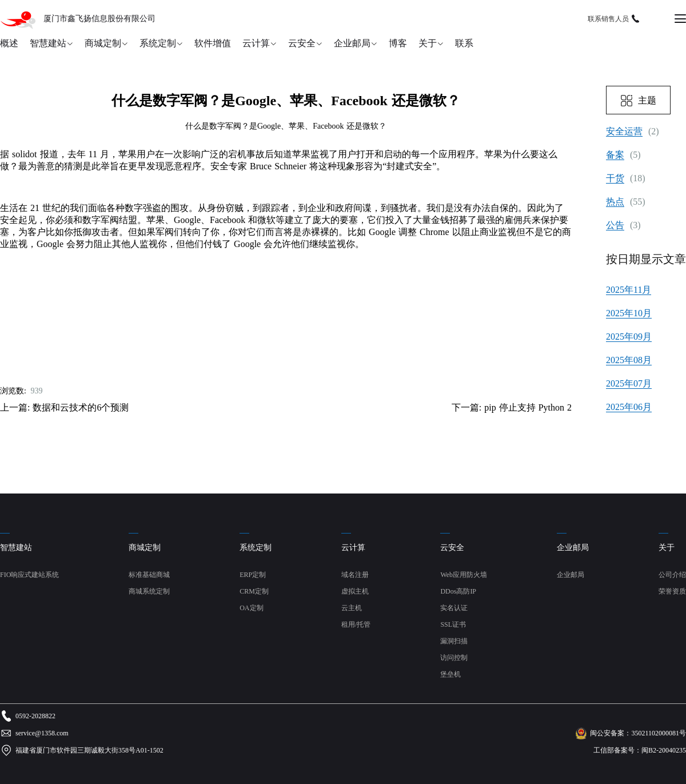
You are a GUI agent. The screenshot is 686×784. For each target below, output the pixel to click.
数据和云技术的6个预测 (81, 407)
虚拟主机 (355, 591)
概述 (9, 43)
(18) (626, 178)
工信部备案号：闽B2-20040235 (640, 750)
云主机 (352, 608)
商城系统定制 (149, 591)
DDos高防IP (458, 591)
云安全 (302, 43)
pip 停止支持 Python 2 (528, 407)
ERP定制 (253, 575)
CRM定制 (254, 591)
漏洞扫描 (454, 641)
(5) (623, 155)
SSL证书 (453, 624)
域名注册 (355, 575)
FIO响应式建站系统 (29, 575)
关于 (428, 43)
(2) (633, 132)
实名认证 (454, 608)
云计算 (256, 43)
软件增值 (213, 43)
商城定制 (103, 43)
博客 (398, 43)
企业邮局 (352, 43)
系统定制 (158, 43)
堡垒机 (450, 674)
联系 (464, 43)
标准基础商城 (149, 575)
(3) (623, 225)
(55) (626, 202)
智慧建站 (48, 43)
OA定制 (251, 608)
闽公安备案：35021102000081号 (638, 733)
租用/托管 (356, 624)
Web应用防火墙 (464, 575)
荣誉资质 (672, 591)
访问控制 (454, 658)
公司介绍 (672, 575)
